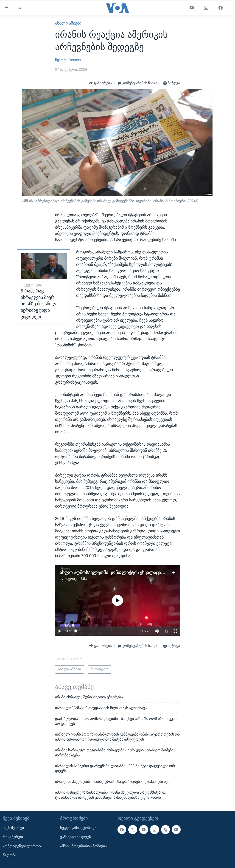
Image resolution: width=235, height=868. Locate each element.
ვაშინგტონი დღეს (76, 837)
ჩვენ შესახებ (13, 828)
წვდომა (9, 855)
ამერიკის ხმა (76, 579)
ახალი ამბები (68, 23)
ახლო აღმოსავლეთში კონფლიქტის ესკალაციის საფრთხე (123, 573)
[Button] (100, 83)
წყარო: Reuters (68, 60)
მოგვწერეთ (13, 837)
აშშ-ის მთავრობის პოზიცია (83, 846)
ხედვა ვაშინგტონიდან (79, 828)
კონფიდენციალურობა (22, 846)
